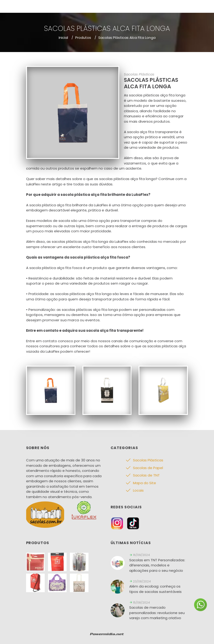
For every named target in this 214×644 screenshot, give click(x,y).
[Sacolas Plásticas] (51, 390)
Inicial (63, 38)
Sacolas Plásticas (148, 460)
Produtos (83, 38)
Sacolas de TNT (146, 475)
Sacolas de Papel (148, 468)
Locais (138, 490)
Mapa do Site (144, 483)
